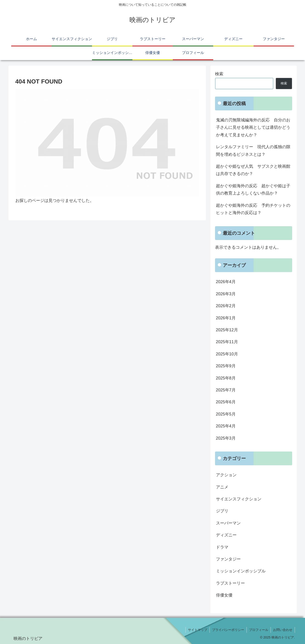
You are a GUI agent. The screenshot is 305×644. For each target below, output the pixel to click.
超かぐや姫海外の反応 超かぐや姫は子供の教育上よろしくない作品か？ (253, 190)
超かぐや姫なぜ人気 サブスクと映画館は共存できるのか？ (253, 170)
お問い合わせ (283, 630)
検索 (219, 74)
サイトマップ (198, 630)
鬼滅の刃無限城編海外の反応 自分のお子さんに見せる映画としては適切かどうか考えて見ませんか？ (253, 127)
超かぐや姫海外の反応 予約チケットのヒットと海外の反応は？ (253, 209)
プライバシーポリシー (228, 630)
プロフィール (259, 630)
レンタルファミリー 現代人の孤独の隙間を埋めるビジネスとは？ (253, 151)
